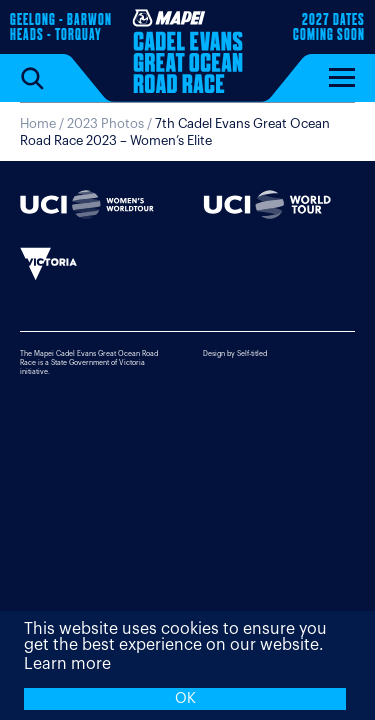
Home (38, 123)
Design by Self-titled (235, 353)
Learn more (67, 664)
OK (185, 698)
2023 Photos (105, 123)
